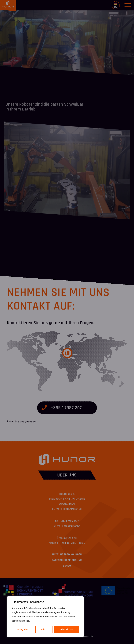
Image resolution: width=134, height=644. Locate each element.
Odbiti (44, 630)
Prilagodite (23, 630)
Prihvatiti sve (67, 630)
